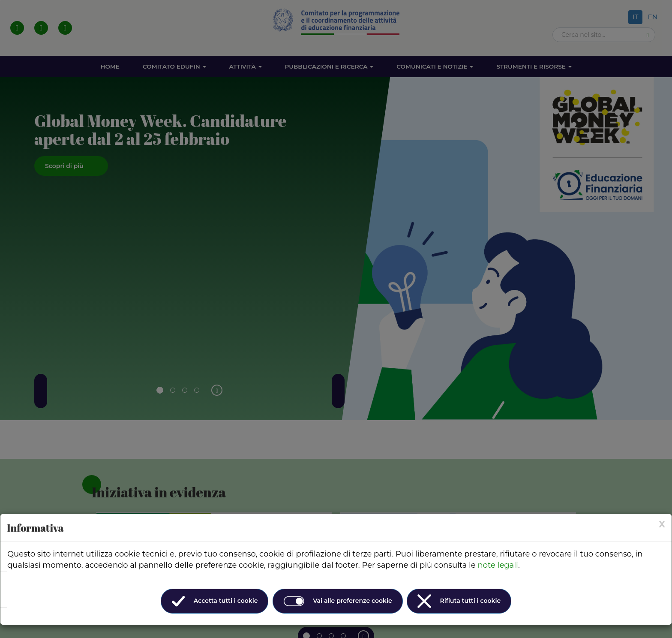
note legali (498, 565)
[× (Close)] (662, 524)
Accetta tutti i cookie (215, 601)
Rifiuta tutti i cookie (459, 601)
